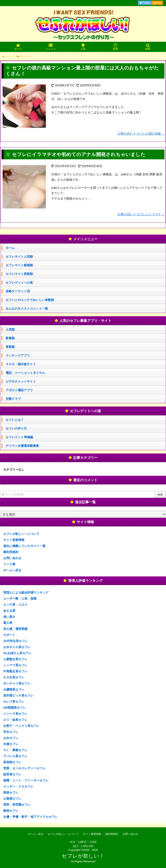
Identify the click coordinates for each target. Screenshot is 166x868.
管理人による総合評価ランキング (26, 592)
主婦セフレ (11, 744)
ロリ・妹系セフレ (15, 720)
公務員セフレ (12, 799)
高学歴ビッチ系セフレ (18, 695)
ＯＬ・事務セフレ (15, 750)
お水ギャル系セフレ (17, 647)
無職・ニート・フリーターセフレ (26, 780)
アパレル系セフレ (15, 756)
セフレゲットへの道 (19, 282)
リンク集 (9, 564)
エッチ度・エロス (15, 605)
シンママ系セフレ (15, 665)
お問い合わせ (12, 558)
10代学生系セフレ (16, 641)
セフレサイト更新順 (19, 274)
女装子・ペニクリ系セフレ (21, 726)
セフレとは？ (15, 420)
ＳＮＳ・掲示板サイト (21, 364)
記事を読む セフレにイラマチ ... (141, 214)
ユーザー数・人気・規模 (20, 599)
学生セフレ (11, 732)
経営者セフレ (12, 774)
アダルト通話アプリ (19, 390)
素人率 (8, 623)
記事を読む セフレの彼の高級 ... (141, 134)
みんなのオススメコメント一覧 (27, 308)
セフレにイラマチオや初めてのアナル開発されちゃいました (79, 154)
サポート (9, 635)
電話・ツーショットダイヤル (25, 373)
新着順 (10, 338)
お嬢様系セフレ (14, 689)
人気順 (10, 329)
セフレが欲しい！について (21, 534)
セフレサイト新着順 (19, 265)
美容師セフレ (12, 762)
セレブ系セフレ (14, 702)
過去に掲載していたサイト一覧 (24, 546)
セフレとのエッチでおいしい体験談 (30, 300)
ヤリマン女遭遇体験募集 (22, 446)
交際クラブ (13, 399)
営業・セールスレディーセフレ (24, 768)
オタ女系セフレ (14, 677)
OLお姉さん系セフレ (17, 653)
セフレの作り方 (16, 428)
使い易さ (9, 617)
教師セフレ (11, 811)
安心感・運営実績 (15, 629)
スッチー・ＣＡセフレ (18, 786)
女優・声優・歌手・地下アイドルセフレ (30, 817)
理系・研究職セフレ (17, 805)
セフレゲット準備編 (19, 437)
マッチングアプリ (18, 355)
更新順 (10, 347)
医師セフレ (11, 792)
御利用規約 (11, 552)
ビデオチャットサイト (21, 381)
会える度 (9, 611)
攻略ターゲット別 (18, 291)
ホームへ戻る (12, 570)
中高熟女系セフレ (15, 671)
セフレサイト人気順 (19, 257)
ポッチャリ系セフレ (17, 683)
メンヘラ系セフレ (15, 714)
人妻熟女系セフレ (15, 659)
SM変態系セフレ (15, 708)
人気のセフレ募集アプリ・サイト (85, 321)
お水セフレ (11, 738)
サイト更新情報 (14, 540)
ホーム (10, 248)
